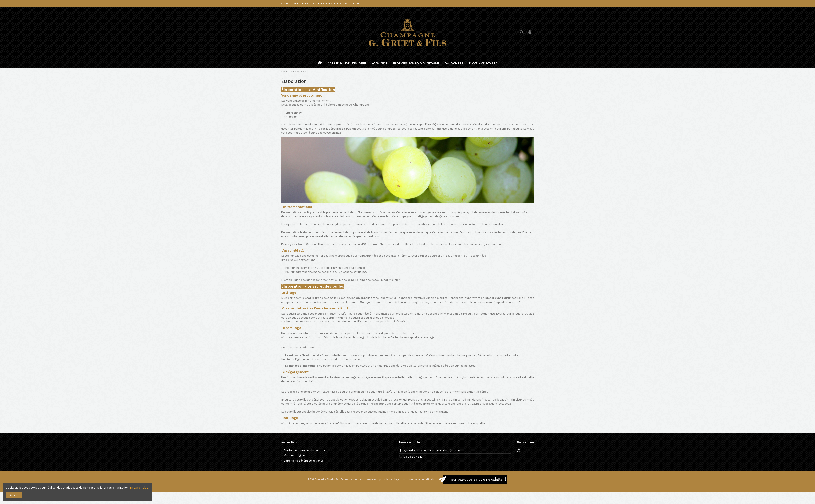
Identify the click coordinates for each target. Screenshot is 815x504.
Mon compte (301, 3)
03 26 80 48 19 (413, 457)
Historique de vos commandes (330, 3)
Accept (14, 495)
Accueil (286, 3)
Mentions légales (295, 455)
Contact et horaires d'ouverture (304, 450)
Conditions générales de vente (303, 461)
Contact (356, 3)
